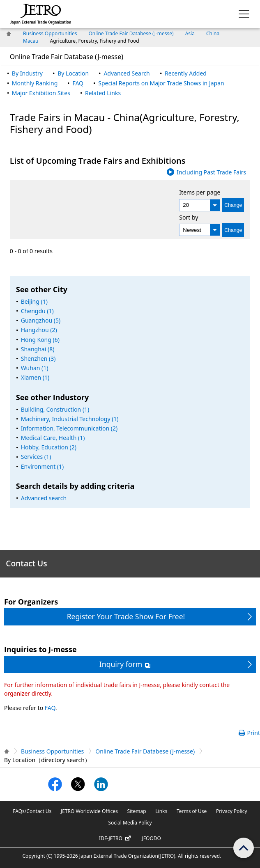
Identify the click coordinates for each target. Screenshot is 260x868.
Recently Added (186, 73)
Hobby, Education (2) (49, 447)
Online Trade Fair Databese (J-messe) (131, 33)
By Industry (27, 73)
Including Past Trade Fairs (211, 172)
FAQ (78, 83)
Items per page (200, 192)
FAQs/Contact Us (32, 811)
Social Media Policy (130, 823)
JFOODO (152, 838)
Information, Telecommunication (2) (69, 428)
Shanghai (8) (38, 349)
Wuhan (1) (35, 368)
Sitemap (137, 811)
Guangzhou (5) (41, 320)
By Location (73, 73)
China (213, 33)
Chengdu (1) (37, 311)
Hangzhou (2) (39, 330)
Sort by (189, 217)
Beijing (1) (34, 301)
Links (161, 811)
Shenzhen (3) (38, 358)
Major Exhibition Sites (41, 93)
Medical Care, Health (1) (53, 438)
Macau (31, 41)
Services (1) (36, 457)
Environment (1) (43, 466)
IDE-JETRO (116, 838)
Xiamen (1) (35, 377)
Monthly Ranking (35, 83)
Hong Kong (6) (40, 340)
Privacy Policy (232, 811)
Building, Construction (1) (55, 409)
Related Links (103, 93)
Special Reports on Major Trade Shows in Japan (161, 83)
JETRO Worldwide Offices (89, 811)
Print (253, 733)
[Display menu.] (244, 14)
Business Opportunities (50, 33)
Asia (190, 33)
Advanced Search (127, 73)
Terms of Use (192, 811)
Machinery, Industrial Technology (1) (70, 419)
